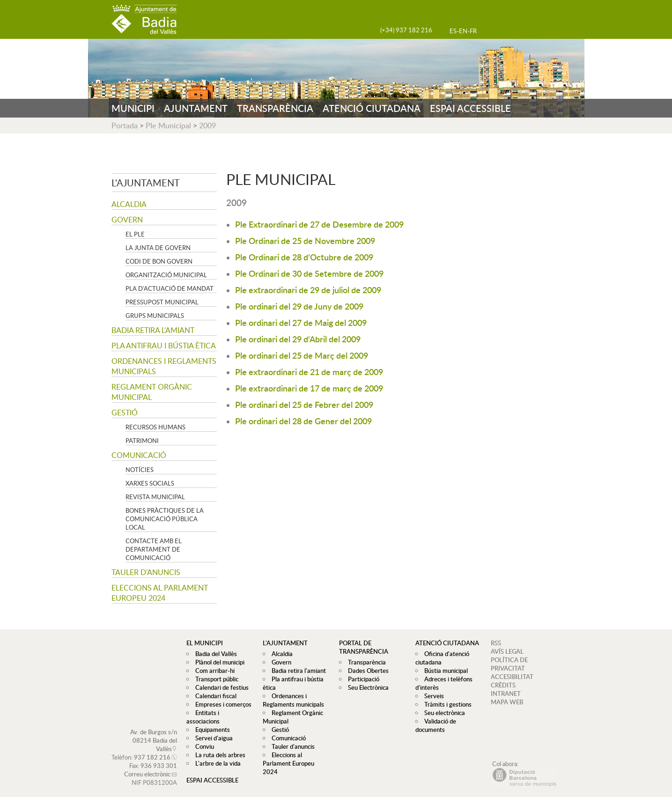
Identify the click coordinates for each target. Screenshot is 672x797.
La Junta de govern (158, 248)
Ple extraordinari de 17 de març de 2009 (309, 388)
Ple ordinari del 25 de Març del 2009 (302, 355)
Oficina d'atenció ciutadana (441, 658)
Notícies (140, 470)
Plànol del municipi (218, 662)
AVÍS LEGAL (507, 651)
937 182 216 (152, 749)
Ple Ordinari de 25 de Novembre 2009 (305, 240)
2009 (207, 125)
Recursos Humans (155, 427)
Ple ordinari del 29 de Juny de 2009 (299, 306)
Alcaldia (129, 204)
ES (453, 31)
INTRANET (506, 694)
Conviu (202, 738)
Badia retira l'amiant (153, 330)
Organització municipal (166, 275)
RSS (496, 643)
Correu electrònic (147, 766)
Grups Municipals (155, 316)
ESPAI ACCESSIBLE (470, 108)
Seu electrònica (442, 713)
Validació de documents (435, 725)
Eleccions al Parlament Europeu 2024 (160, 593)
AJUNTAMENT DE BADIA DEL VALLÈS (144, 19)
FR (473, 31)
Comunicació (139, 455)
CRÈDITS (503, 685)
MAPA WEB (507, 702)
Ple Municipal (168, 125)
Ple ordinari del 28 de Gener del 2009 (303, 421)
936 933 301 (159, 757)
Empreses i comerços (221, 704)
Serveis (432, 696)
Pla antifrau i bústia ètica (164, 346)
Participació (361, 679)
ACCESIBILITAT (512, 677)
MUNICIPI (133, 108)
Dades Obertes (366, 671)
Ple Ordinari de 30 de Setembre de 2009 (309, 273)
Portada (125, 125)
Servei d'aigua (212, 730)
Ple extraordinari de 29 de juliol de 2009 (308, 290)
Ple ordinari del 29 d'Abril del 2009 (298, 339)
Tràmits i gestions (446, 704)
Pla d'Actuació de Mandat (170, 288)
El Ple (135, 234)
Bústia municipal (444, 671)
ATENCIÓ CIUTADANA (372, 108)
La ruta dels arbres (218, 746)
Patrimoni (142, 441)
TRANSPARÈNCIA (275, 108)
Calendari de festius (220, 687)
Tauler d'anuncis (146, 572)
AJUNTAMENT (196, 108)
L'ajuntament (146, 183)
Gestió (125, 413)
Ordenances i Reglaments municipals (164, 366)
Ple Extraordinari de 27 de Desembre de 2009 (319, 224)
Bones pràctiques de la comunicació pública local (165, 519)
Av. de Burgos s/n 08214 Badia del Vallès (154, 732)
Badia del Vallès (214, 654)
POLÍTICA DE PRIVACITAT (509, 664)
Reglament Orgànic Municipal (152, 392)
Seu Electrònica (366, 687)
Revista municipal (155, 497)
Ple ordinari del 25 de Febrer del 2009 (304, 404)
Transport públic (214, 679)
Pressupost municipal (162, 302)
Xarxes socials (150, 483)
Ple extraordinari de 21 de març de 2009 (309, 372)
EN (463, 31)
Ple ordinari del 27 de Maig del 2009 (301, 322)
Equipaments (210, 721)
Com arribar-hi (213, 671)
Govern (127, 220)
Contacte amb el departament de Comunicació (154, 549)
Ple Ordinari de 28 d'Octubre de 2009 (304, 257)
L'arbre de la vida (216, 755)
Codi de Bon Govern (159, 261)
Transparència (365, 662)
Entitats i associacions (222, 713)
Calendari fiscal (214, 696)
